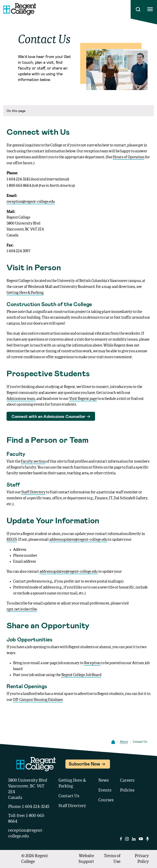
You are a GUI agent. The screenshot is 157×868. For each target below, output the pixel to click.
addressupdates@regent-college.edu (78, 540)
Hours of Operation (129, 157)
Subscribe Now (84, 764)
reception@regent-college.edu (31, 202)
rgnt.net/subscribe (22, 609)
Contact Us (69, 796)
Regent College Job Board (81, 675)
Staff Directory (33, 492)
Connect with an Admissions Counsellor (48, 416)
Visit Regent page (83, 399)
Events (105, 790)
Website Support (86, 859)
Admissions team (21, 399)
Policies (127, 790)
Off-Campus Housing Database (38, 700)
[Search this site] (138, 9)
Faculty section (33, 462)
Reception (92, 663)
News (103, 781)
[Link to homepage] (18, 9)
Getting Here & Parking (25, 293)
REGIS (12, 540)
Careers (127, 781)
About (124, 742)
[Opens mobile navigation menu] (150, 9)
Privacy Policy (142, 859)
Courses (106, 800)
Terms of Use (112, 859)
